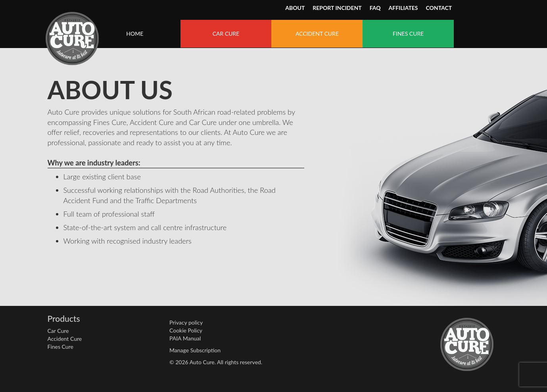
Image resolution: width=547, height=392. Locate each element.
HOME (135, 34)
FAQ (375, 8)
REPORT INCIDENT (337, 8)
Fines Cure (60, 347)
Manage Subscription (195, 350)
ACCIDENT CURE (317, 34)
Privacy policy (186, 322)
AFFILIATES (403, 8)
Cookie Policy (186, 330)
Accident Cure (65, 339)
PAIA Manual (185, 338)
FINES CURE (408, 34)
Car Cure (58, 331)
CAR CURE (226, 34)
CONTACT (439, 8)
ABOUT (295, 8)
